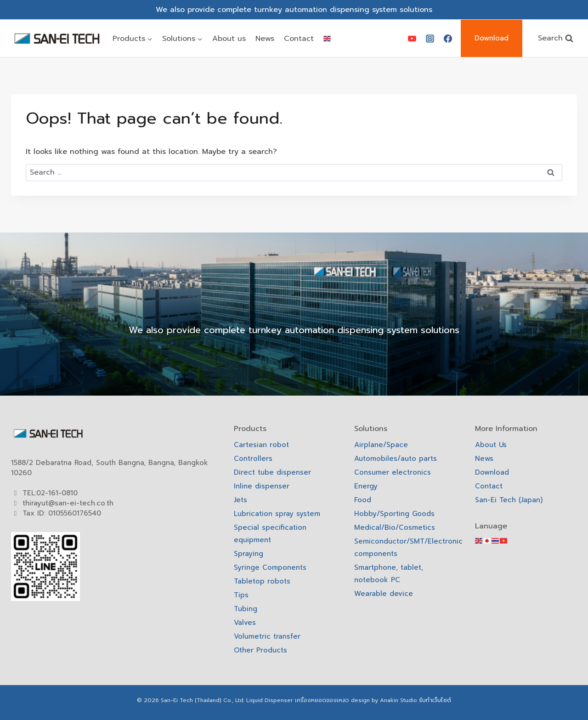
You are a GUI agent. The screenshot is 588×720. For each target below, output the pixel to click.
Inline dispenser (262, 486)
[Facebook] (448, 39)
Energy (366, 486)
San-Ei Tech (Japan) (509, 500)
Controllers (253, 459)
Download (492, 38)
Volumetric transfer (267, 636)
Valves (245, 623)
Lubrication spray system (277, 514)
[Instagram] (430, 39)
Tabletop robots (262, 581)
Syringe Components (270, 567)
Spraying (249, 554)
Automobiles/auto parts (396, 459)
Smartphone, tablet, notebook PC (389, 574)
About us (229, 39)
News (265, 39)
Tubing (246, 609)
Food (363, 500)
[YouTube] (412, 39)
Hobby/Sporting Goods (394, 514)
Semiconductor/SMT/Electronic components (405, 547)
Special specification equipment (270, 534)
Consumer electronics (393, 472)
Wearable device (384, 594)
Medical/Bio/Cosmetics (395, 527)
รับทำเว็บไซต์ (435, 700)
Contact (299, 39)
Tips (241, 595)
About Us (491, 445)
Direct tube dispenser (272, 472)
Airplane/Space (381, 445)
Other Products (260, 650)
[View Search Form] (556, 38)
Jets (240, 500)
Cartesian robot (261, 445)
